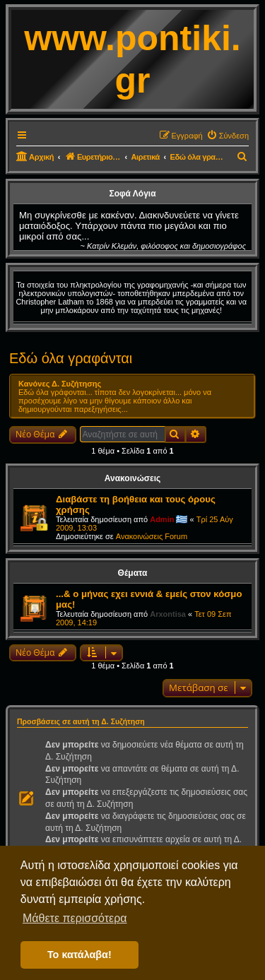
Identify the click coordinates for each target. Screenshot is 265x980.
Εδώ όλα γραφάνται (71, 358)
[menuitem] (228, 136)
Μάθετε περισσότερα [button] (75, 918)
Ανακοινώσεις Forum (152, 536)
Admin (162, 519)
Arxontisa (168, 614)
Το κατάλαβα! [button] (79, 955)
